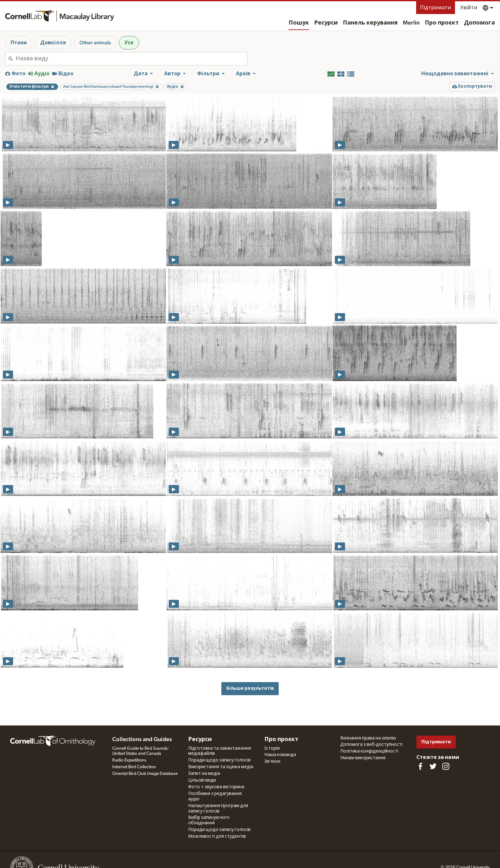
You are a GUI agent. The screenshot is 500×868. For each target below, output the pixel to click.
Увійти (469, 8)
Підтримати (436, 8)
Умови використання (363, 758)
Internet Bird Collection (134, 767)
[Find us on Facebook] (420, 766)
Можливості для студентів (217, 836)
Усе (129, 43)
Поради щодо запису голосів (219, 760)
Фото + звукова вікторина (216, 787)
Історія (272, 748)
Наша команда (280, 755)
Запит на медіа (204, 774)
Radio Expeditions (129, 760)
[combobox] (131, 59)
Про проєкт (442, 23)
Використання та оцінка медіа (221, 767)
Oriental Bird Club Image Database (145, 774)
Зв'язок (272, 761)
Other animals (95, 43)
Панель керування (370, 23)
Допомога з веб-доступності (371, 745)
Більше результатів (250, 688)
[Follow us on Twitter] (433, 766)
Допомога (479, 23)
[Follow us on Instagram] (446, 766)
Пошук (299, 23)
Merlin (411, 23)
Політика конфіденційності (369, 751)
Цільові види (202, 780)
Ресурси (326, 23)
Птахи (19, 43)
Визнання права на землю (368, 738)
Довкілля (53, 43)
